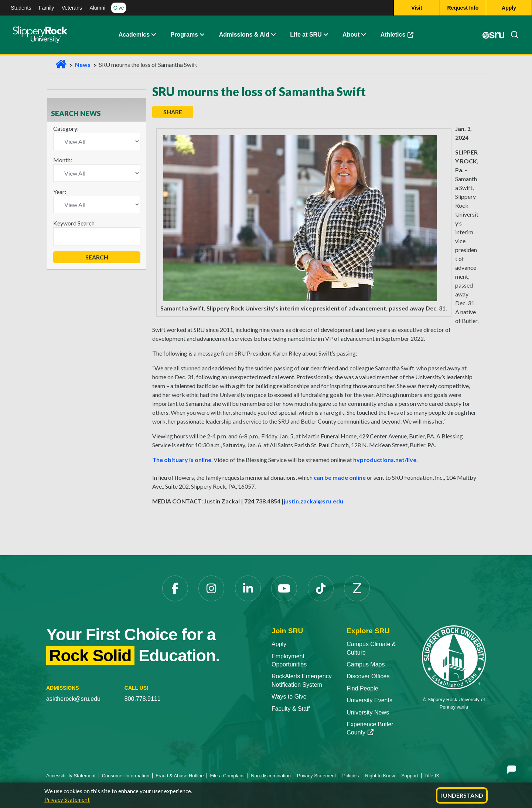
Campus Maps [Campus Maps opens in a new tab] (366, 664)
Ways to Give (289, 697)
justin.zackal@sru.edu (313, 501)
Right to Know (380, 776)
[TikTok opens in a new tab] (321, 588)
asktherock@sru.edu (73, 699)
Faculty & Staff (291, 709)
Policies (350, 776)
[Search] (512, 35)
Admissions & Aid (244, 35)
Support (410, 776)
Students (21, 8)
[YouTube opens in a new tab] (284, 588)
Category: (66, 128)
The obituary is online (182, 460)
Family (46, 8)
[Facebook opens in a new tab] (175, 588)
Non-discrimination (271, 776)
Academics (134, 35)
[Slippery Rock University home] (454, 657)
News (83, 64)
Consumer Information (126, 776)
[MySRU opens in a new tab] (493, 35)
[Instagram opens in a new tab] (211, 588)
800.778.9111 (143, 699)
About (351, 35)
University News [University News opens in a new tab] (368, 712)
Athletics (401, 37)
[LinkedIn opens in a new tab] (248, 588)
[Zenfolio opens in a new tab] (357, 588)
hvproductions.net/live (385, 460)
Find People (362, 688)
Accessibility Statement (71, 776)
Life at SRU (306, 35)
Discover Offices (368, 676)
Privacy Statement (67, 799)
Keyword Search (74, 223)
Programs (185, 35)
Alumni (97, 8)
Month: (63, 160)
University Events (369, 700)
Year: (60, 192)
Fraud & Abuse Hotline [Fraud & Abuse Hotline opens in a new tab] (180, 776)
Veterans (72, 8)
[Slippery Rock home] (40, 35)
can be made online (340, 477)
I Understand (462, 795)
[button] (153, 35)
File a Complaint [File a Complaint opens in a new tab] (227, 776)
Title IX (432, 776)
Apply (279, 644)
